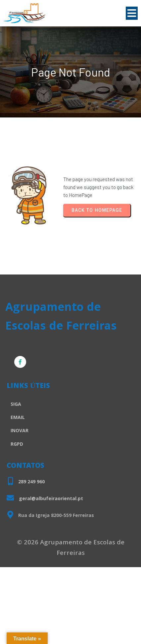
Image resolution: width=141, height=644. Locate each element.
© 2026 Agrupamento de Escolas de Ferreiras (71, 548)
